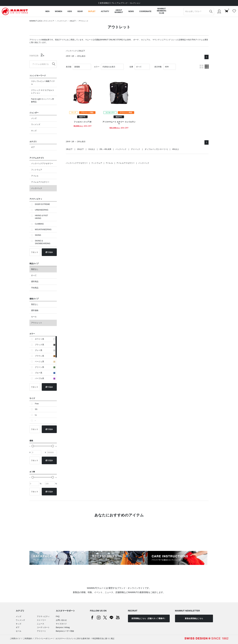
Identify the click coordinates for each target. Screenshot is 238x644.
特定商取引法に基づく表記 (103, 639)
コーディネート (43, 627)
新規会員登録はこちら (194, 618)
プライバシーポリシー (44, 639)
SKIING (38, 235)
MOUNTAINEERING (43, 230)
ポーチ (136, 40)
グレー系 (45, 350)
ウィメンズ (36, 124)
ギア (33, 147)
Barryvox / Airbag (63, 627)
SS (36, 409)
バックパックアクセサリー (42, 164)
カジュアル (146, 40)
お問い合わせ (61, 620)
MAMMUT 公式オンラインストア (42, 21)
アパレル (35, 176)
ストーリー (41, 620)
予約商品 (35, 288)
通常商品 (35, 282)
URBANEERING (42, 210)
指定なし (35, 269)
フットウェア (37, 170)
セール (34, 317)
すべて (34, 275)
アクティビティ (43, 616)
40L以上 (176, 149)
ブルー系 (45, 373)
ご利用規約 (27, 639)
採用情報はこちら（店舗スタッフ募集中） (149, 618)
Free (37, 404)
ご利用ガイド (15, 639)
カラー (97, 67)
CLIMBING (39, 224)
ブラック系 (45, 345)
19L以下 (73, 21)
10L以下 (80, 149)
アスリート (41, 631)
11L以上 (92, 149)
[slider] (33, 446)
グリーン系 (45, 367)
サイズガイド (61, 624)
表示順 (69, 67)
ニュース (41, 624)
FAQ (58, 616)
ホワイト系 (45, 339)
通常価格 (35, 310)
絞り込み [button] (49, 252)
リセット (35, 252)
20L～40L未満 (105, 149)
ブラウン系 (45, 356)
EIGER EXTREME (42, 204)
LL (36, 415)
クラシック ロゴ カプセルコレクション (43, 92)
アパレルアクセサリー (40, 182)
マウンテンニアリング (161, 40)
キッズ (34, 131)
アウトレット (83, 21)
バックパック (62, 21)
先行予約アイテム (195, 40)
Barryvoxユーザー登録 (65, 631)
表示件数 (158, 67)
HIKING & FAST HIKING (41, 217)
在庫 (131, 67)
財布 (129, 40)
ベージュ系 (45, 362)
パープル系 (45, 378)
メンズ (34, 118)
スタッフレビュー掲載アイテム (43, 83)
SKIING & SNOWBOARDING (43, 242)
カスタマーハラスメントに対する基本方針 (72, 639)
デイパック (136, 149)
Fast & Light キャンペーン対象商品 (43, 100)
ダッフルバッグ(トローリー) (156, 149)
